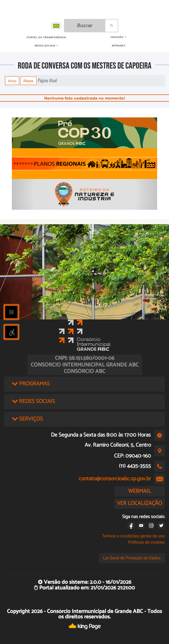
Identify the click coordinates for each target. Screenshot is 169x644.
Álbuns (28, 81)
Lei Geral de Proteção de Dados (132, 558)
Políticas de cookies (146, 542)
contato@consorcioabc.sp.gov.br (115, 479)
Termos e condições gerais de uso (134, 536)
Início (12, 81)
